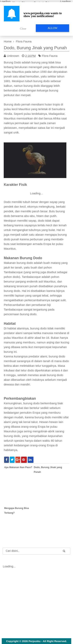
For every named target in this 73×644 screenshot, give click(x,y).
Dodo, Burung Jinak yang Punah (35, 48)
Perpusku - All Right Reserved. (48, 641)
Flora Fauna (50, 56)
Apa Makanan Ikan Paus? (18, 467)
